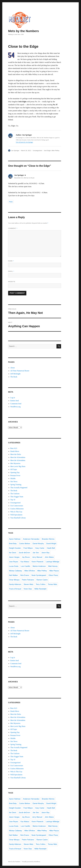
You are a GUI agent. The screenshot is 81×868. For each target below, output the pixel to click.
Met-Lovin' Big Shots (18, 466)
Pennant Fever (15, 475)
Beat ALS (14, 448)
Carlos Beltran (25, 544)
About (12, 368)
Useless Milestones (17, 509)
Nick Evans (25, 575)
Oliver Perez (53, 575)
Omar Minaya (14, 580)
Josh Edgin (47, 151)
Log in (13, 398)
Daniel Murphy (38, 544)
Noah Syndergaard (39, 575)
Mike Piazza (54, 571)
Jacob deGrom (24, 553)
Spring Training (16, 485)
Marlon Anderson (39, 566)
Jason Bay (45, 553)
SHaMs (13, 479)
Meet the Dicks (16, 454)
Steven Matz (28, 584)
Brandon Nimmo (48, 539)
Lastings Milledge (53, 562)
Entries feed (14, 401)
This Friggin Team (17, 497)
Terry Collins (41, 584)
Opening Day (15, 472)
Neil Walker (13, 575)
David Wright (51, 544)
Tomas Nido (52, 584)
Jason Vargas (14, 557)
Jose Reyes (14, 562)
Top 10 (13, 500)
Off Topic (14, 469)
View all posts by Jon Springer (24, 142)
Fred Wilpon (28, 548)
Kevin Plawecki (38, 562)
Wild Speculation (16, 515)
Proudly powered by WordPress (31, 862)
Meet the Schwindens (18, 457)
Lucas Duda (14, 566)
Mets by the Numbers (23, 31)
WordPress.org (15, 407)
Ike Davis (13, 553)
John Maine (49, 557)
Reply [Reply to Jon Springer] (11, 202)
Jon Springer (15, 151)
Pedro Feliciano (28, 580)
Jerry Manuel (37, 557)
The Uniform (15, 494)
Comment (13, 228)
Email (11, 271)
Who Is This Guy (16, 512)
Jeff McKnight (15, 374)
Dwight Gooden (15, 548)
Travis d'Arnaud (15, 589)
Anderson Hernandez (31, 539)
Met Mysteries (15, 463)
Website (12, 282)
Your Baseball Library (18, 518)
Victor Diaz (28, 589)
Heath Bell (51, 548)
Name (11, 261)
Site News (14, 482)
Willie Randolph (40, 589)
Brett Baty (13, 544)
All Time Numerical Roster (20, 371)
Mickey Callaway (15, 571)
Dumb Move (15, 451)
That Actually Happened (19, 488)
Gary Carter (40, 548)
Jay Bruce (26, 557)
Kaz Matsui (25, 562)
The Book (14, 377)
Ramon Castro (42, 580)
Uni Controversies (17, 506)
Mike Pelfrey (56, 151)
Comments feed (16, 404)
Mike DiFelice (30, 571)
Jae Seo (36, 553)
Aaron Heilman (15, 539)
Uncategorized (37, 151)
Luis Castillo (25, 566)
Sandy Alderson (15, 584)
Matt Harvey (53, 566)
